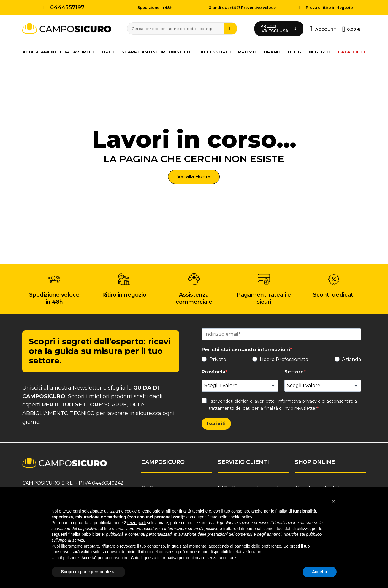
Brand (272, 51)
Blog (295, 51)
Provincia (213, 371)
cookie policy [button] (240, 517)
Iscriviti (216, 423)
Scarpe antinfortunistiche (157, 51)
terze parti (137, 523)
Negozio (320, 51)
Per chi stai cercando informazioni (246, 349)
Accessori (216, 51)
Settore (294, 371)
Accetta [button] (320, 572)
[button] (194, 176)
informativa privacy (297, 400)
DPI (108, 51)
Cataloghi (351, 51)
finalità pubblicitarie (86, 534)
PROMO (247, 51)
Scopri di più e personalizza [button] (88, 572)
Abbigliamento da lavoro (58, 51)
